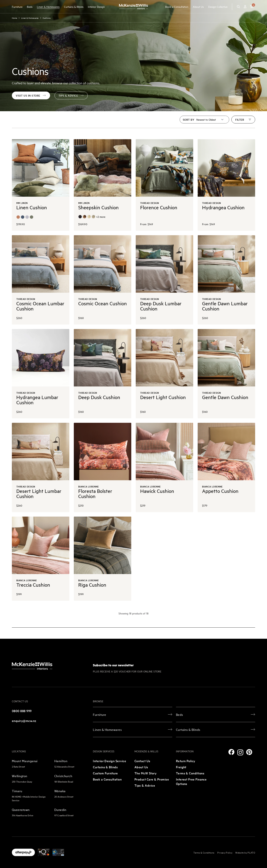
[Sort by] (210, 120)
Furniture (17, 7)
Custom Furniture (105, 773)
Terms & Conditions (190, 773)
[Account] (245, 7)
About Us (198, 7)
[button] (252, 7)
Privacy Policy (225, 852)
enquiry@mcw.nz (24, 721)
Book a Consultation (177, 7)
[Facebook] (231, 752)
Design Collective (218, 7)
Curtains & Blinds (74, 7)
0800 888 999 (22, 711)
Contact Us (142, 761)
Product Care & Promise (152, 779)
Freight (181, 767)
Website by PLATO (245, 852)
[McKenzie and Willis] (133, 7)
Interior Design (96, 7)
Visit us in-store (31, 95)
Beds (30, 7)
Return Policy (186, 761)
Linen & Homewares (48, 7)
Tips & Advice (145, 785)
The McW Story (145, 773)
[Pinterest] (249, 752)
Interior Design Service (109, 761)
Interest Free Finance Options (191, 781)
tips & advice (71, 95)
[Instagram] (240, 752)
